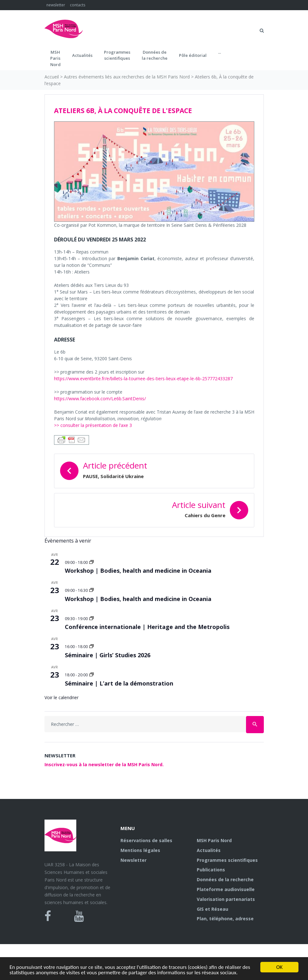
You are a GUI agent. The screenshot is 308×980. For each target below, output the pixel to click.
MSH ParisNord (55, 58)
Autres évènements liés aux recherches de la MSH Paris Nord (127, 77)
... (219, 52)
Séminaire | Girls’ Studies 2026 (108, 655)
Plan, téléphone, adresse (225, 919)
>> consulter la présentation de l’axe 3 (93, 425)
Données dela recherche (155, 55)
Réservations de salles (146, 840)
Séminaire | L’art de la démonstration (119, 683)
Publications (211, 870)
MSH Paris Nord (214, 840)
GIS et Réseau (212, 909)
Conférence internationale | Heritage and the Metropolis (147, 627)
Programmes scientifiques (117, 55)
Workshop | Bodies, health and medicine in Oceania (138, 571)
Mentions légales (140, 850)
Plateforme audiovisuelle (226, 889)
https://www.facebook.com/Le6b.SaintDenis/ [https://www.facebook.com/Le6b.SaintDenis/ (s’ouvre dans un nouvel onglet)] (100, 399)
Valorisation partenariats (226, 899)
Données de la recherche (225, 879)
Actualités (82, 55)
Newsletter (133, 860)
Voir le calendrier (62, 697)
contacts (78, 5)
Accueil (52, 77)
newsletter (56, 5)
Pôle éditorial (193, 55)
